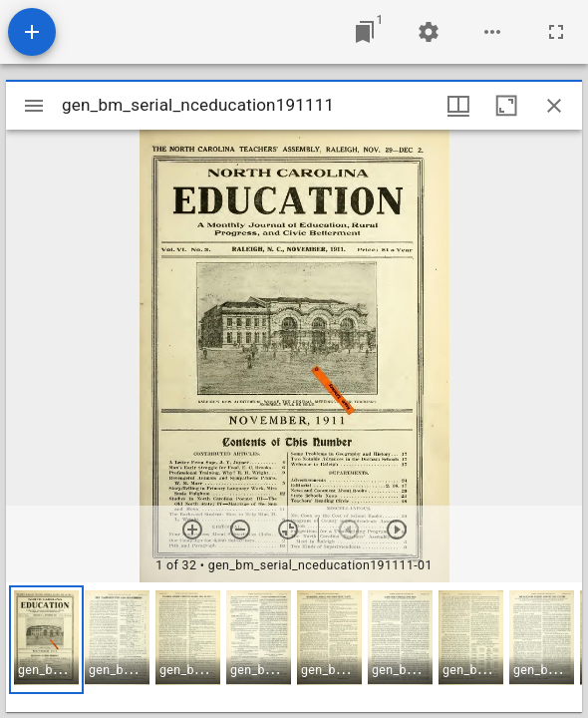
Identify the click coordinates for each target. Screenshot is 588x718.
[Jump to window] (365, 32)
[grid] (294, 647)
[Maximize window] (506, 106)
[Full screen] (556, 32)
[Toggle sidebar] (34, 106)
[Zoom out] (240, 530)
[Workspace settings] (429, 32)
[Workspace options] (492, 32)
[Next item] (397, 530)
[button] (46, 640)
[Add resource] (32, 32)
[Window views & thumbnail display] (458, 106)
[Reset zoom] (288, 530)
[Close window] (554, 106)
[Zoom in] (192, 530)
